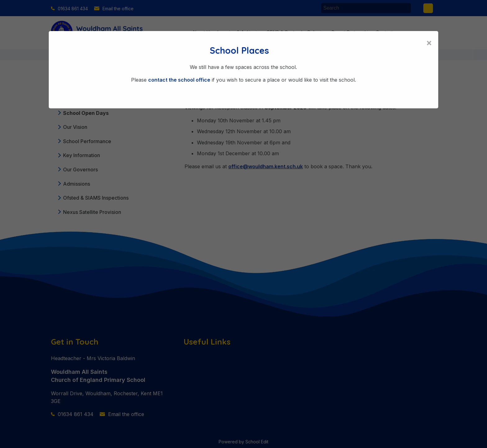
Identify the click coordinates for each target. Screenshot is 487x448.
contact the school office (179, 80)
